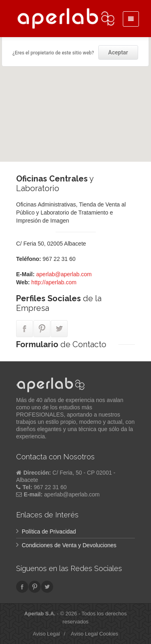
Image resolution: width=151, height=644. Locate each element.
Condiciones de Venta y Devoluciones (69, 545)
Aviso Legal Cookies (95, 634)
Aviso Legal (47, 634)
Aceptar (118, 52)
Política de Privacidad (49, 531)
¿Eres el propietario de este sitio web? (53, 53)
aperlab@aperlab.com (64, 274)
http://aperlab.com (54, 282)
